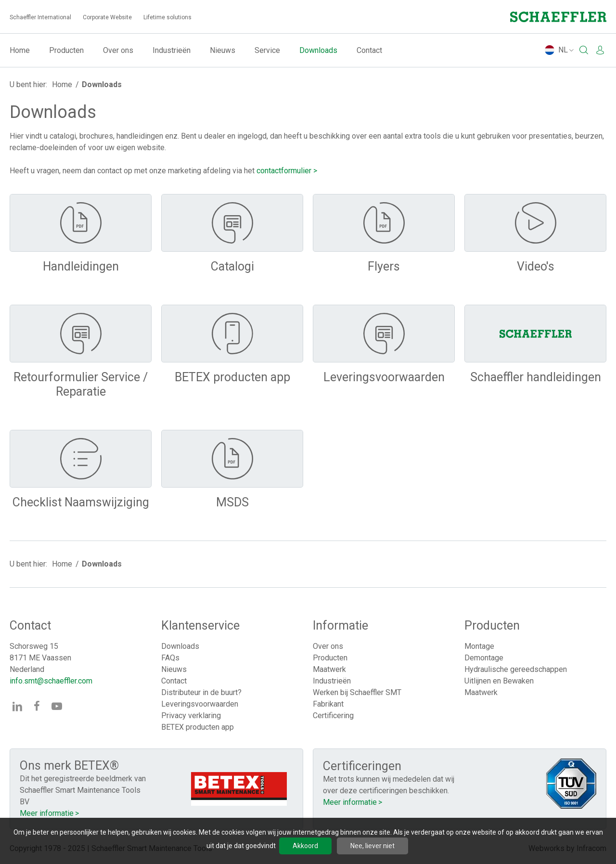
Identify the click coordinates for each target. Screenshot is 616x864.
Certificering (333, 716)
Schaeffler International (40, 17)
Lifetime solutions (167, 17)
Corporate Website (107, 17)
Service (267, 50)
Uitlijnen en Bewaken (499, 681)
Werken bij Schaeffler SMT (357, 692)
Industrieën (172, 50)
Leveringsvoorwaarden (200, 704)
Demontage (484, 658)
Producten (66, 50)
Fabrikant (328, 704)
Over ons (118, 50)
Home (20, 50)
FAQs (170, 658)
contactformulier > (287, 171)
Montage (479, 646)
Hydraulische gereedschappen (516, 669)
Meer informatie (47, 813)
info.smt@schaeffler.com (51, 681)
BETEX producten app (198, 727)
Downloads (318, 50)
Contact (369, 50)
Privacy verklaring (191, 716)
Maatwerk (329, 669)
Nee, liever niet (372, 846)
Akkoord (305, 846)
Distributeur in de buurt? (201, 692)
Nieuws (223, 50)
